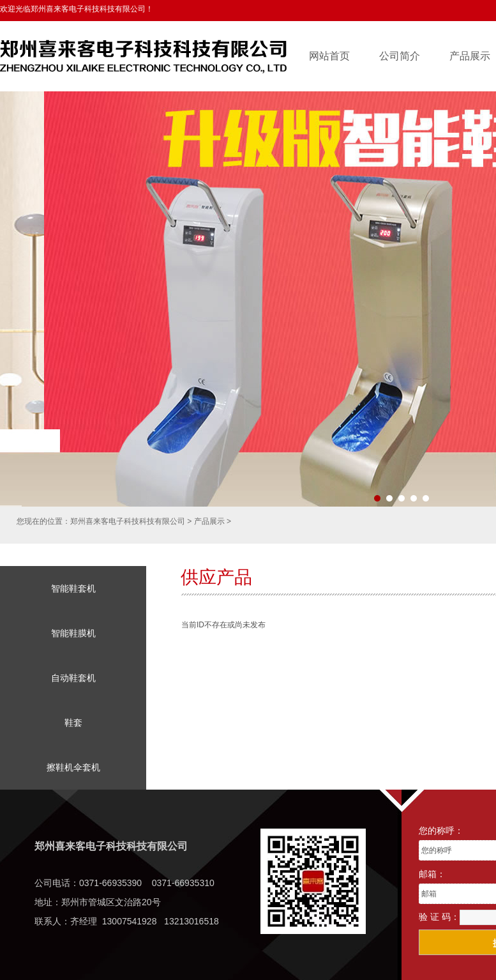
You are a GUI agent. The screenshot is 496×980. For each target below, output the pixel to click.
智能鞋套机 (73, 588)
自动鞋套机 (73, 678)
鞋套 (73, 723)
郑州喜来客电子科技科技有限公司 (128, 521)
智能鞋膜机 (73, 633)
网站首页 (329, 56)
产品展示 (209, 521)
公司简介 (400, 56)
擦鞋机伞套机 (73, 767)
